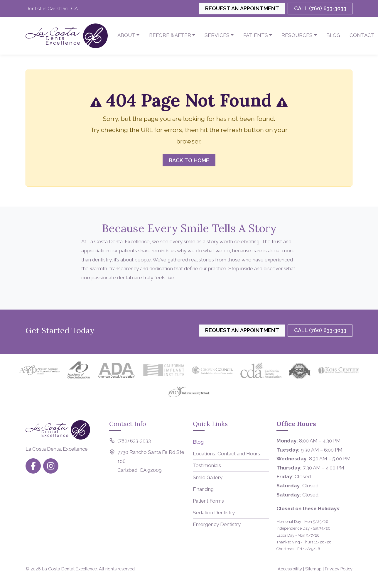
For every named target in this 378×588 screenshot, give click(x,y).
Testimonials (207, 465)
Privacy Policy (339, 569)
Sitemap (313, 569)
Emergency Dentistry (217, 524)
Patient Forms (208, 501)
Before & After (170, 35)
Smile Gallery (208, 477)
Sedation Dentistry (214, 513)
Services (217, 35)
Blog (333, 35)
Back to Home (189, 160)
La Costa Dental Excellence (69, 569)
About (126, 35)
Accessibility (290, 569)
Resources (297, 35)
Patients (256, 35)
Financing (203, 489)
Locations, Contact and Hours (226, 454)
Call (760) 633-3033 (320, 8)
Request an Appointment (242, 8)
